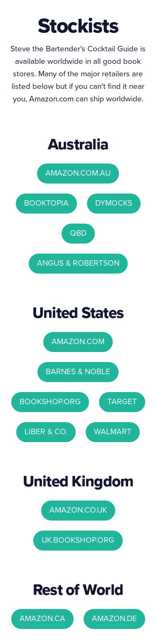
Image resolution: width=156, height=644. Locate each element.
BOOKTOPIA (46, 203)
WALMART (113, 431)
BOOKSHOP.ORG (50, 401)
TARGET (122, 401)
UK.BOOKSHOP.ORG (78, 540)
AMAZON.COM (78, 341)
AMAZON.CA (42, 618)
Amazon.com (51, 99)
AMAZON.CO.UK (78, 510)
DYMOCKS (114, 203)
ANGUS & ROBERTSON (78, 263)
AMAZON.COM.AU (78, 173)
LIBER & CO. (46, 431)
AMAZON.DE (114, 618)
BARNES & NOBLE (78, 371)
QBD (78, 233)
